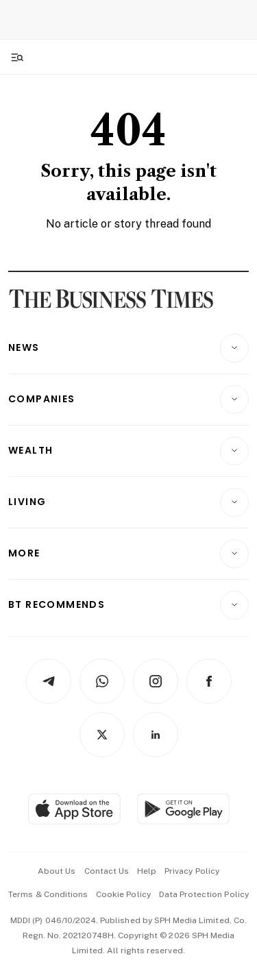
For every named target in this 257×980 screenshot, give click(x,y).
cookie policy (123, 894)
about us (57, 871)
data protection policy (204, 894)
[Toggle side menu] (16, 57)
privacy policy (192, 871)
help (147, 871)
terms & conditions (48, 894)
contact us (107, 871)
